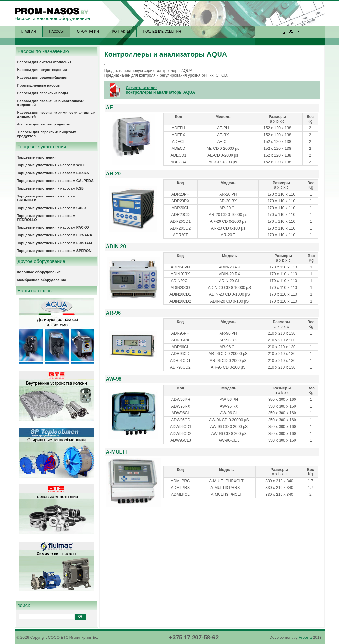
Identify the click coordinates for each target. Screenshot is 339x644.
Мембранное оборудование (42, 280)
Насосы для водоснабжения (42, 78)
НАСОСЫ (56, 32)
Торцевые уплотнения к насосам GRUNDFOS (46, 198)
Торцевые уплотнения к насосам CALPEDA (56, 181)
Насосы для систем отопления (44, 62)
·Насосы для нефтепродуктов (44, 124)
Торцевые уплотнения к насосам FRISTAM (55, 243)
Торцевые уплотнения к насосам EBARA (53, 173)
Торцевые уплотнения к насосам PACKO (53, 227)
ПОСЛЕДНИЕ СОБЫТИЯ (162, 32)
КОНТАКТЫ (121, 32)
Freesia (305, 638)
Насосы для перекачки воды (43, 93)
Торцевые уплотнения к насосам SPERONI (55, 251)
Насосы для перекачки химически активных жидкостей (56, 114)
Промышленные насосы (39, 85)
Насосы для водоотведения (42, 70)
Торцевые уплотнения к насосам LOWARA (55, 235)
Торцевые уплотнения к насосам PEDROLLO (46, 218)
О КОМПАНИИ (88, 32)
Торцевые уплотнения (37, 157)
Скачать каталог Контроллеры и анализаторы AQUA (160, 90)
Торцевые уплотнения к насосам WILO (51, 165)
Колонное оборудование (39, 272)
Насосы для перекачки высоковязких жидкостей (50, 103)
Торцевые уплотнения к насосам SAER (52, 208)
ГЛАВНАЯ (29, 32)
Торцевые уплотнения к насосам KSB (51, 188)
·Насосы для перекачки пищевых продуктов (47, 134)
